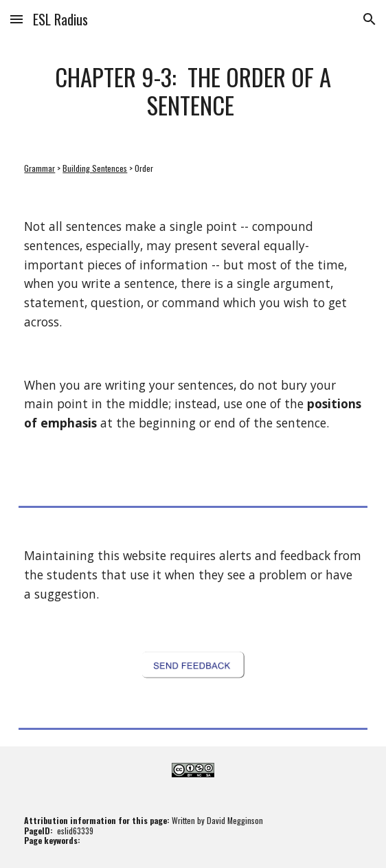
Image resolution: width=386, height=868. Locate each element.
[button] (16, 19)
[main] (193, 91)
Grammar (39, 168)
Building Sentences (95, 168)
